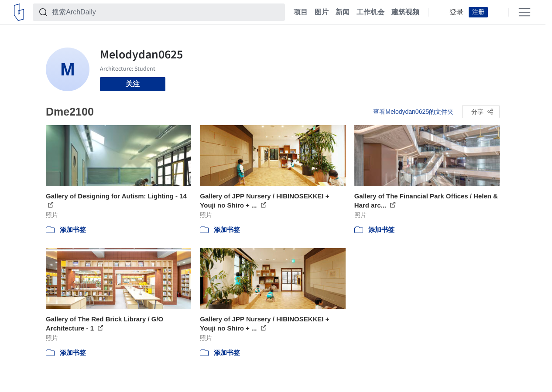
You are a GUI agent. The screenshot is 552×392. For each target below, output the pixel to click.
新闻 (343, 12)
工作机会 (370, 12)
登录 (456, 12)
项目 (301, 12)
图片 (322, 12)
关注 (133, 84)
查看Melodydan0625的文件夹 (413, 112)
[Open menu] (525, 12)
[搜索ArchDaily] (166, 12)
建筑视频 (405, 12)
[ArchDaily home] (19, 12)
